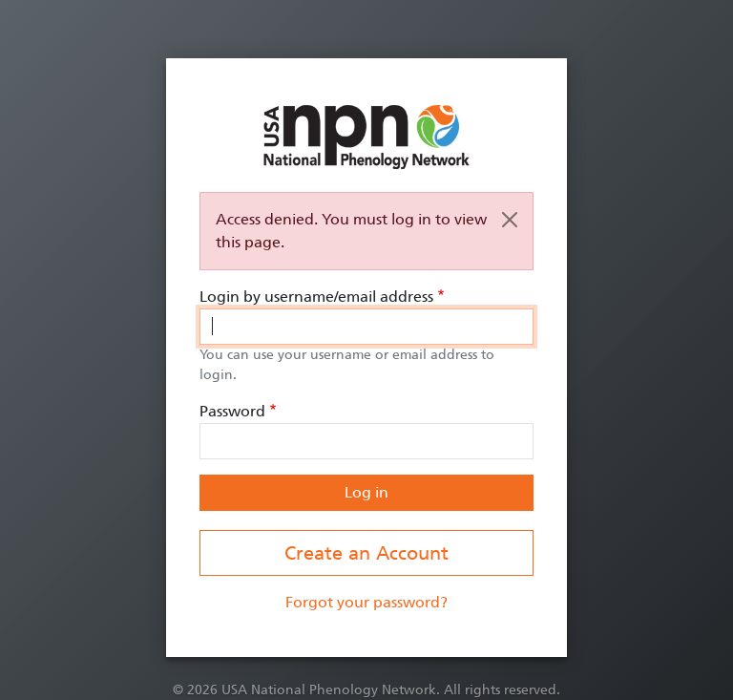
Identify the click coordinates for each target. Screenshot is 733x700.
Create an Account (366, 553)
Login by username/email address (316, 297)
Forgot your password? (366, 602)
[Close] (510, 220)
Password (232, 411)
